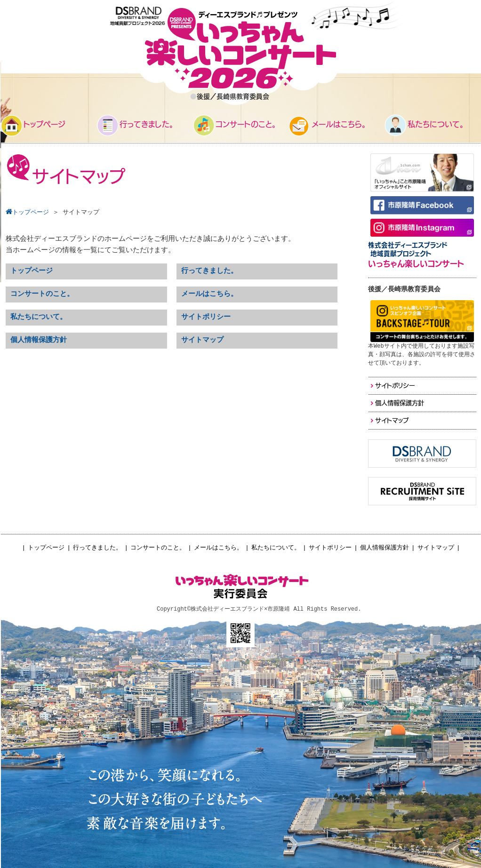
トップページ (46, 548)
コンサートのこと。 (158, 548)
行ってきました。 (97, 548)
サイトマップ (436, 548)
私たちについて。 (276, 548)
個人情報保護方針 (385, 548)
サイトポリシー (330, 548)
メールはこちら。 (218, 548)
